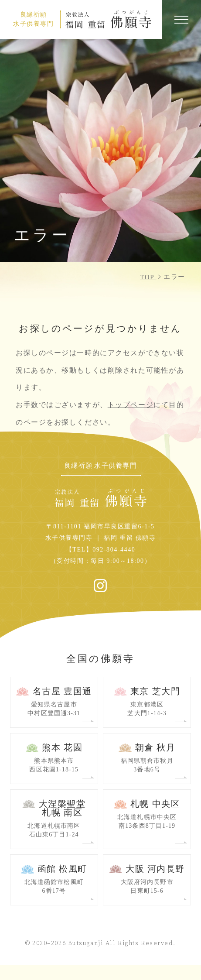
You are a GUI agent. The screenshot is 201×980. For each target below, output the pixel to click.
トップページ (131, 405)
